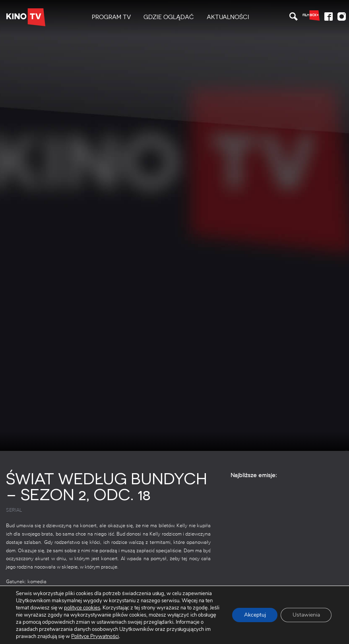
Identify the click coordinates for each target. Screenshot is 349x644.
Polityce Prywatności (94, 636)
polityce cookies (82, 608)
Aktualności (228, 17)
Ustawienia (306, 615)
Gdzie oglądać (169, 17)
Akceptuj (255, 615)
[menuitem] (111, 17)
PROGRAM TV (111, 17)
